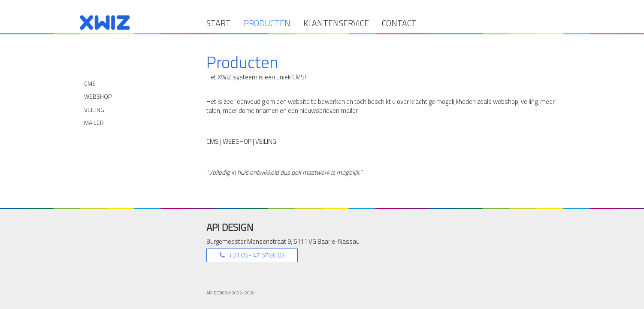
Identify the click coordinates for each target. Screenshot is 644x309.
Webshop (98, 96)
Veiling (94, 110)
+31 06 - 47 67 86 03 (256, 255)
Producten (267, 23)
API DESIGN (217, 293)
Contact (399, 23)
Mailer (94, 123)
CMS (90, 83)
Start (219, 23)
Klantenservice (336, 23)
